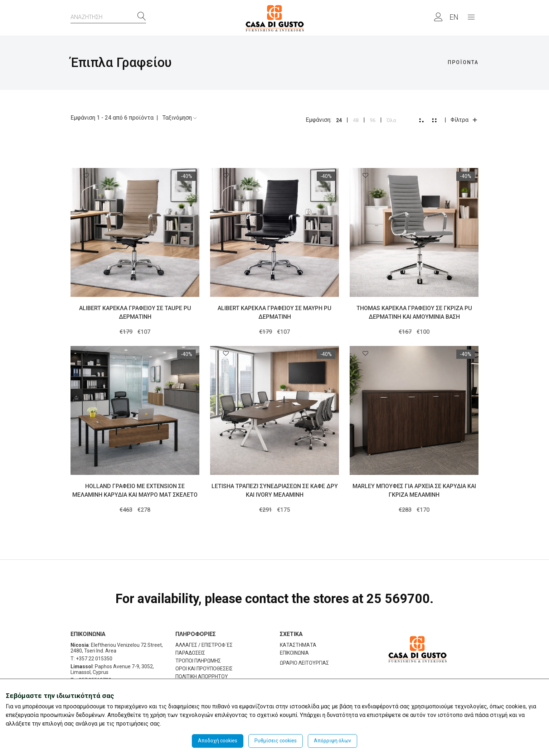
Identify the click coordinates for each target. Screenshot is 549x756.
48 (356, 120)
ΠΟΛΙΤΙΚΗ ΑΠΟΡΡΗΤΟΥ (202, 676)
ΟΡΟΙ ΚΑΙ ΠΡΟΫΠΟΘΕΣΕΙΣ (204, 669)
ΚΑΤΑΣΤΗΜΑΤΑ (298, 645)
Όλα (391, 120)
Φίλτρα (465, 120)
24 (339, 120)
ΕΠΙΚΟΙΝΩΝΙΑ (294, 653)
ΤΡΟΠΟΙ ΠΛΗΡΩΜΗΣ (198, 661)
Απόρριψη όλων (332, 741)
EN (454, 17)
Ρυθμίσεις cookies (276, 741)
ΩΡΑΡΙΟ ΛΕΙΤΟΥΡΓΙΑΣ (304, 663)
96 (373, 120)
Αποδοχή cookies (218, 741)
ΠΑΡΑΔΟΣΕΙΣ (190, 653)
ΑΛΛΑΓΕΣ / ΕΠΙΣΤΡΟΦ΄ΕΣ (204, 645)
